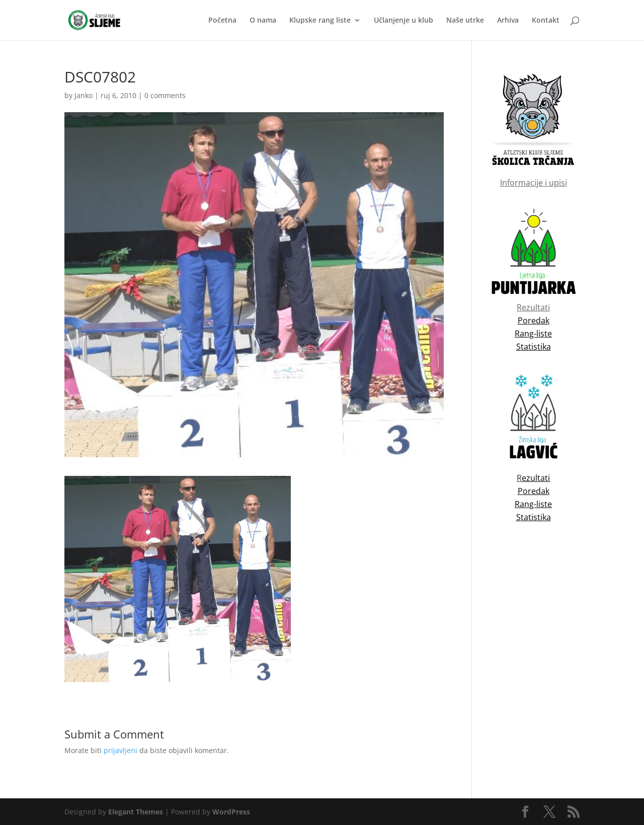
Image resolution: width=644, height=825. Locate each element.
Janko (84, 95)
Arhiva (508, 21)
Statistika (534, 517)
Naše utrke (465, 21)
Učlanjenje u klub (404, 21)
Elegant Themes (136, 812)
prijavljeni (120, 750)
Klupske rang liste (320, 21)
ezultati (536, 478)
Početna (222, 21)
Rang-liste (533, 504)
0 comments (165, 95)
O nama (263, 21)
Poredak (534, 491)
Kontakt (546, 21)
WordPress (231, 812)
